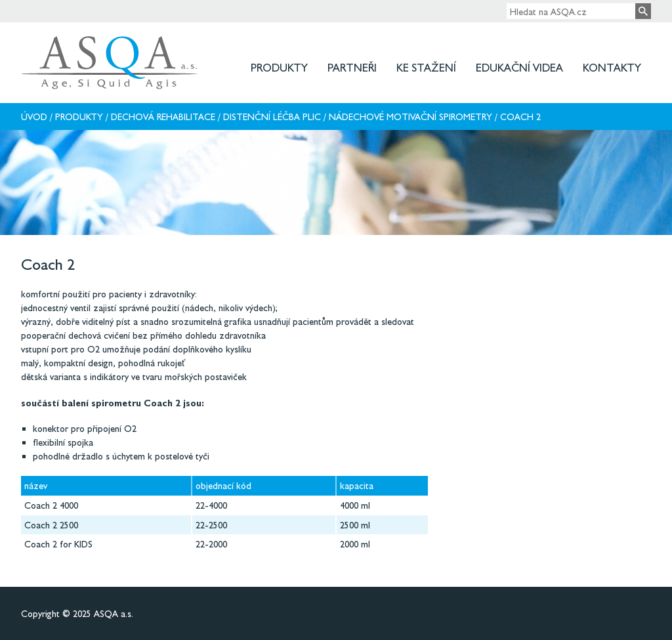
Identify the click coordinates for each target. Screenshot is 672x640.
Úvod (34, 117)
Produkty (279, 67)
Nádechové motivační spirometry (410, 117)
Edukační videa (519, 67)
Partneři (352, 67)
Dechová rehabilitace (163, 117)
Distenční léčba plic (272, 117)
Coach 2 (520, 117)
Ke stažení (426, 67)
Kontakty (612, 67)
